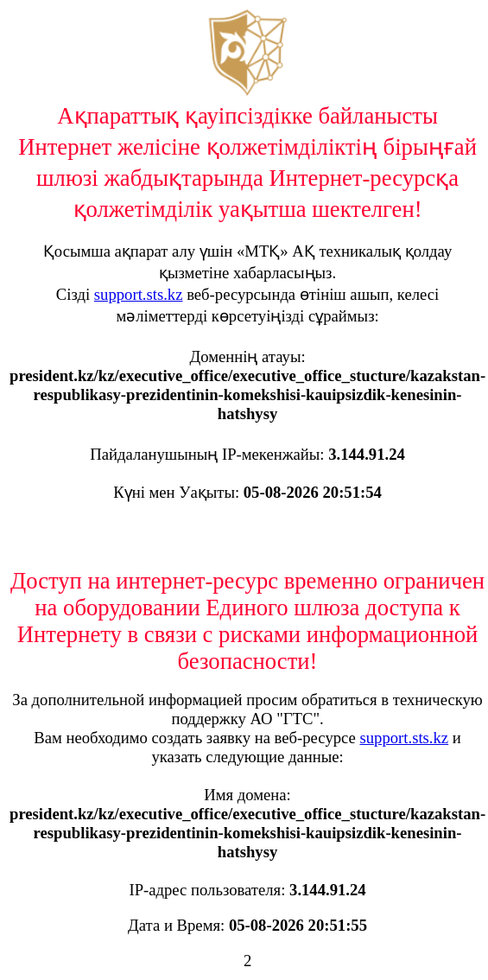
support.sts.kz (139, 294)
